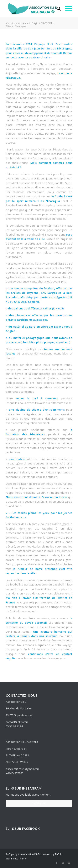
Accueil (27, 23)
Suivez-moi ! (39, 803)
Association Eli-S (30, 854)
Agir (36, 23)
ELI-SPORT (46, 23)
